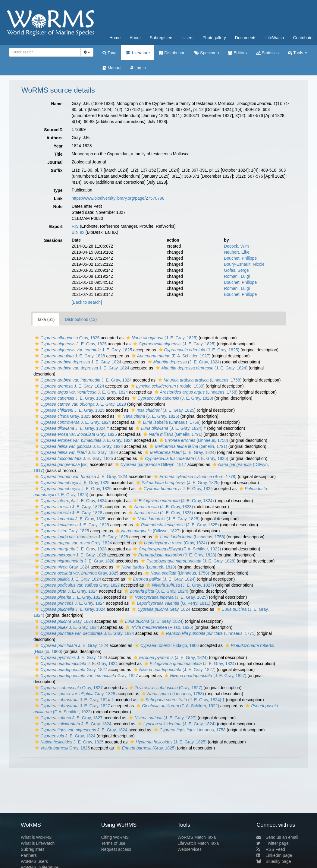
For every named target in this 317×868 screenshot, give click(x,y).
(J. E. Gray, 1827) (179, 585)
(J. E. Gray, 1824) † (170, 428)
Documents (246, 38)
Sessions (53, 240)
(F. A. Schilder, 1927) (170, 356)
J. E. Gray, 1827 (72, 706)
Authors (55, 138)
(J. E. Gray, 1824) (184, 362)
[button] (37, 338)
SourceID (53, 130)
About (135, 38)
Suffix (57, 170)
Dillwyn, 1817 (150, 464)
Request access (116, 849)
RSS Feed (271, 849)
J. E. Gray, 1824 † (71, 428)
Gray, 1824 (73, 543)
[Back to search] (87, 302)
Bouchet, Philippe (240, 258)
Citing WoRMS (115, 837)
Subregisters (162, 38)
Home (115, 38)
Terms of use (113, 843)
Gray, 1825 (67, 338)
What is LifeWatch (38, 843)
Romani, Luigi (237, 276)
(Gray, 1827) (165, 688)
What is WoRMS (36, 837)
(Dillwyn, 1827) (148, 531)
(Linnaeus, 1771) (207, 633)
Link (58, 198)
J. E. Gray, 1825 (70, 344)
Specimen (207, 53)
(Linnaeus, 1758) (199, 380)
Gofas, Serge (236, 270)
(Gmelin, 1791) (172, 434)
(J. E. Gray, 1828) (172, 398)
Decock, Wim (236, 246)
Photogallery (214, 38)
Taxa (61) (46, 319)
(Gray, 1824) (172, 543)
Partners (29, 855)
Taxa (109, 53)
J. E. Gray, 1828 (69, 356)
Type (58, 190)
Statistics (267, 53)
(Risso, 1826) (159, 627)
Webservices (190, 849)
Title (58, 154)
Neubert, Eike (237, 252)
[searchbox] (44, 52)
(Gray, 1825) (146, 748)
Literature (138, 53)
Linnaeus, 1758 (189, 730)
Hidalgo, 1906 (166, 645)
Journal (55, 162)
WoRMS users (34, 861)
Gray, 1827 (77, 585)
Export (56, 227)
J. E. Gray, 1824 (77, 362)
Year (58, 146)
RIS (75, 226)
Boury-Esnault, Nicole (244, 264)
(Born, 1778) (195, 477)
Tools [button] (298, 53)
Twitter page (272, 843)
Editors (237, 53)
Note (58, 207)
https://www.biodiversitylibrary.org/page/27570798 (118, 198)
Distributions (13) (81, 319)
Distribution (172, 53)
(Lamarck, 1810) (145, 567)
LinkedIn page (274, 855)
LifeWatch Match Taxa (198, 843)
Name (57, 104)
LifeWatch (275, 38)
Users (188, 38)
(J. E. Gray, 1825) (161, 338)
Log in (138, 68)
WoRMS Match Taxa (197, 837)
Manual (112, 68)
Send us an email (277, 837)
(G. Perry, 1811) (170, 603)
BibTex (78, 232)
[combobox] (45, 52)
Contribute (303, 38)
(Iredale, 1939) (167, 386)
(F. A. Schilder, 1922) (176, 549)
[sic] (61, 464)
